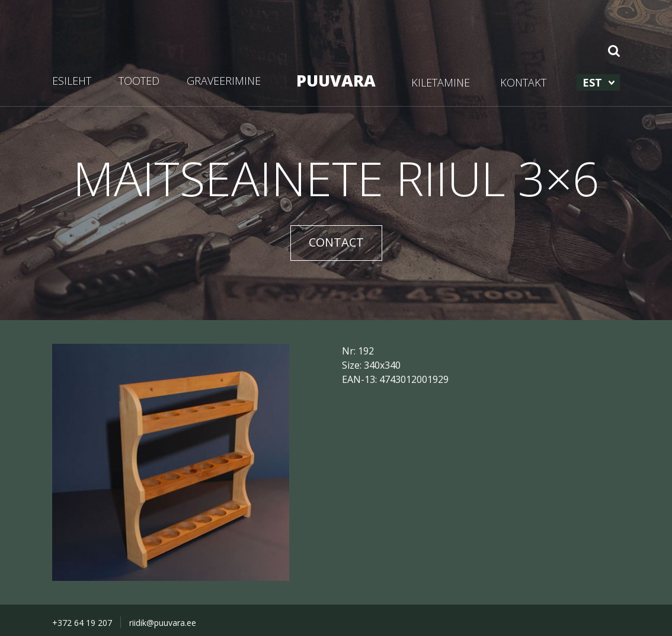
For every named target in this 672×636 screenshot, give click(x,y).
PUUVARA (336, 80)
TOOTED (139, 81)
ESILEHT (72, 81)
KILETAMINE (441, 82)
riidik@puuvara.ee (163, 623)
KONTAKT (523, 82)
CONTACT (336, 242)
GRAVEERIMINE (224, 81)
